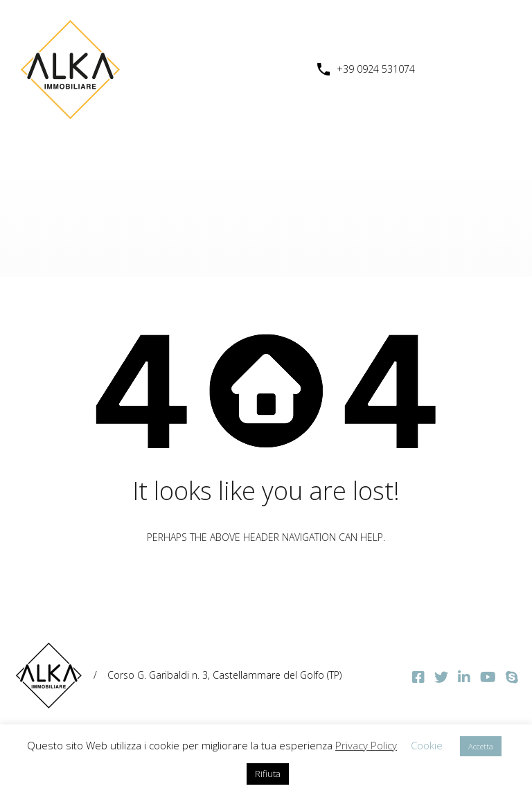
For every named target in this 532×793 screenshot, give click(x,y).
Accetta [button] (481, 746)
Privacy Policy (366, 745)
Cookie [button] (427, 745)
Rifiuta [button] (268, 774)
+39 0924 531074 (376, 70)
